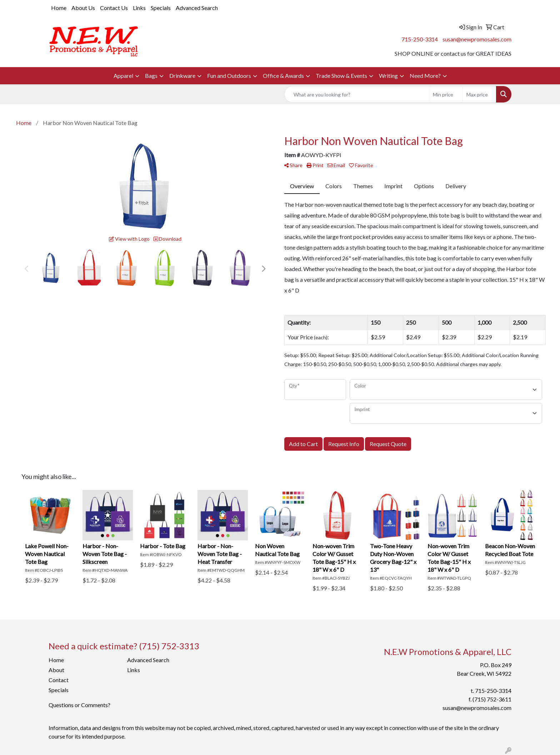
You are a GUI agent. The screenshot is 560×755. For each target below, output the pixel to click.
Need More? (425, 76)
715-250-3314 (420, 39)
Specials (161, 8)
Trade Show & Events (341, 76)
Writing (388, 76)
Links (139, 8)
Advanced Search (197, 8)
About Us (83, 8)
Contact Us (114, 8)
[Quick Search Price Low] (446, 94)
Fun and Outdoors (229, 76)
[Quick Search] (357, 94)
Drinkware (182, 76)
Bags (151, 76)
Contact (59, 680)
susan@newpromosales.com (477, 39)
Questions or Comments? (79, 705)
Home (59, 8)
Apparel (123, 76)
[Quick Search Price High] (479, 94)
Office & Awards (283, 76)
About (56, 670)
